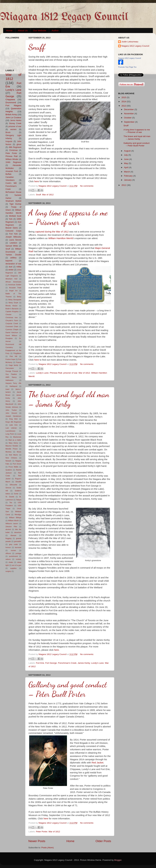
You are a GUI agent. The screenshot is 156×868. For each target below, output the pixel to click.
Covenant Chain (12, 326)
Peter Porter (42, 832)
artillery (13, 258)
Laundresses (10, 431)
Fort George (51, 663)
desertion (18, 532)
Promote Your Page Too (127, 67)
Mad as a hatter (15, 440)
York (11, 219)
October (128, 118)
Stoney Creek (15, 123)
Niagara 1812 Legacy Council (64, 17)
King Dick (13, 419)
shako (11, 562)
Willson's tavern (12, 524)
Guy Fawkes (11, 374)
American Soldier (15, 285)
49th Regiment (15, 147)
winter (11, 270)
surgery (8, 571)
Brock (8, 132)
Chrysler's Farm (12, 320)
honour (8, 547)
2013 (124, 106)
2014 (124, 102)
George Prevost (12, 371)
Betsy (19, 297)
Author (55, 30)
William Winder (12, 159)
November (129, 114)
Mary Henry (13, 443)
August (128, 151)
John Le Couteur (13, 117)
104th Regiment (13, 162)
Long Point (10, 434)
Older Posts (103, 841)
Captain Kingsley (12, 311)
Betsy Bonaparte (15, 300)
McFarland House (13, 192)
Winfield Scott (15, 216)
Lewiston (13, 243)
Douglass (9, 338)
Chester (9, 314)
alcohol (8, 529)
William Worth (13, 521)
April (126, 167)
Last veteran (11, 428)
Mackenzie (17, 437)
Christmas (13, 150)
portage (18, 553)
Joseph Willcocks (13, 237)
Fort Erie (40, 663)
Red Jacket (98, 763)
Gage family (13, 365)
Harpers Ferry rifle (13, 383)
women (13, 129)
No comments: (87, 186)
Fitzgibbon (17, 353)
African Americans (13, 282)
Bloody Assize (12, 306)
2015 (124, 97)
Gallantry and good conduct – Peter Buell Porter (68, 689)
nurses (13, 550)
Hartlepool (13, 386)
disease (13, 535)
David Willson (11, 335)
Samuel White (12, 246)
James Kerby (84, 663)
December (129, 109)
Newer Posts (37, 841)
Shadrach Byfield (13, 201)
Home (9, 30)
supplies (13, 568)
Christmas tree (12, 317)
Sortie (16, 494)
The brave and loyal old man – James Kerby (69, 399)
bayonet (9, 261)
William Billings (15, 518)
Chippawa (10, 99)
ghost (19, 144)
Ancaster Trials (15, 288)
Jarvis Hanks (16, 120)
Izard (7, 389)
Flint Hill (13, 356)
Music (19, 452)
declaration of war (13, 264)
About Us (23, 30)
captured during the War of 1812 (52, 232)
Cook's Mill (11, 183)
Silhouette (13, 485)
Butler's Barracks (12, 309)
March (127, 172)
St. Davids (10, 497)
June (127, 159)
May (126, 163)
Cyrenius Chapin (12, 329)
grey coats (13, 544)
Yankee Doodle (13, 255)
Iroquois (9, 141)
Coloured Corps (13, 231)
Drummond (11, 102)
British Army (11, 114)
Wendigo (18, 515)
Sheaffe (18, 482)
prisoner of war (70, 373)
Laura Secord (15, 240)
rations (8, 559)
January (128, 180)
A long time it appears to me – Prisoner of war (68, 217)
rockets (19, 559)
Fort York (13, 234)
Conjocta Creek (12, 323)
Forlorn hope (10, 359)
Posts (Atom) (48, 848)
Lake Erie (13, 425)
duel (10, 267)
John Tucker (11, 410)
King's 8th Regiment (13, 422)
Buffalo (9, 174)
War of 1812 (48, 195)
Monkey (9, 452)
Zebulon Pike (11, 527)
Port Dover (17, 464)
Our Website (40, 30)
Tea (11, 503)
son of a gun (17, 565)
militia (19, 267)
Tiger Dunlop (15, 204)
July (126, 155)
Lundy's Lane (42, 373)
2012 (124, 185)
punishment (13, 556)
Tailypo (19, 500)
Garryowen (10, 368)
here (37, 181)
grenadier (18, 541)
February (129, 176)
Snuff (37, 47)
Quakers (9, 470)
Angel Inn (13, 291)
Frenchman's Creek (67, 663)
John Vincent (11, 413)
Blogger (118, 860)
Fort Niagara (13, 105)
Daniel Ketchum (12, 332)
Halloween (9, 380)
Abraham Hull (11, 279)
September (130, 122)
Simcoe (8, 488)
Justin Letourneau (130, 42)
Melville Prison (12, 449)
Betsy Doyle (13, 303)
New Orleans (11, 458)
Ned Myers (13, 455)
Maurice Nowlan (12, 446)
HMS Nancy (11, 377)
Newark (8, 461)
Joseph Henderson (13, 416)
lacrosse (18, 547)
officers (8, 553)
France (19, 362)
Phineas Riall (56, 373)
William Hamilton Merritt (61, 238)
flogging (9, 538)
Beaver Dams (12, 228)
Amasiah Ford (12, 171)
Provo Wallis (13, 467)
